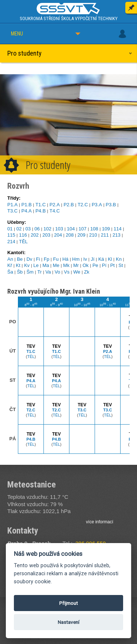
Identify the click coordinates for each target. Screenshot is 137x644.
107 (83, 229)
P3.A (97, 205)
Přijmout (68, 603)
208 (70, 235)
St (121, 265)
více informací (100, 522)
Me (56, 265)
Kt (18, 265)
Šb (20, 272)
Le (36, 265)
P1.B (26, 205)
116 (23, 235)
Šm (30, 272)
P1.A (12, 205)
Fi (38, 259)
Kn (119, 259)
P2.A (54, 205)
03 (28, 229)
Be (20, 259)
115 (11, 235)
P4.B (41, 211)
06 (37, 229)
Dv (29, 259)
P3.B (111, 205)
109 (106, 229)
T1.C (41, 205)
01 (10, 229)
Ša (10, 272)
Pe (95, 265)
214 (11, 242)
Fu (56, 259)
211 (105, 235)
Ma (46, 265)
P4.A (26, 211)
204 (58, 235)
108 (94, 229)
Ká (101, 259)
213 (117, 235)
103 (59, 229)
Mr (76, 265)
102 (47, 229)
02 (19, 229)
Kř (10, 265)
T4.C (54, 211)
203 (46, 235)
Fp (47, 259)
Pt (113, 265)
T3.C (12, 211)
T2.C (83, 205)
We (77, 272)
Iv (85, 259)
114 (118, 229)
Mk (66, 265)
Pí (104, 265)
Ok (86, 265)
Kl (110, 259)
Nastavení (68, 622)
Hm (76, 259)
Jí (93, 259)
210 (93, 235)
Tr (39, 272)
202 (35, 235)
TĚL (23, 242)
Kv (27, 265)
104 (71, 229)
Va (48, 272)
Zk (87, 272)
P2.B (69, 205)
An (10, 259)
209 (81, 235)
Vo (58, 272)
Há (66, 259)
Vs (67, 272)
